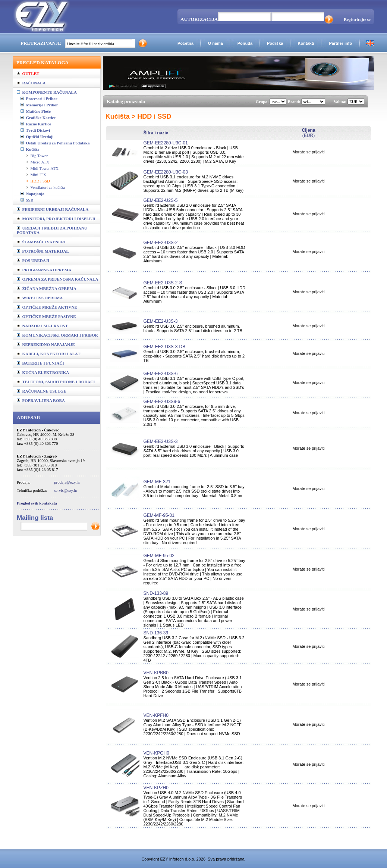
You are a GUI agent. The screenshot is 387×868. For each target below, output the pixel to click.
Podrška (275, 43)
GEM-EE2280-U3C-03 (165, 172)
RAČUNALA (31, 83)
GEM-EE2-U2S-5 (160, 200)
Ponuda (245, 43)
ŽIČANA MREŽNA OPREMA (47, 288)
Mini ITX (38, 175)
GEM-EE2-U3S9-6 (162, 402)
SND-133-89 (156, 593)
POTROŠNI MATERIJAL (43, 251)
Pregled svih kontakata (37, 503)
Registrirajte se (357, 19)
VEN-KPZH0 (156, 788)
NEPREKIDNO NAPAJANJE (46, 344)
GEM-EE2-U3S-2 (160, 243)
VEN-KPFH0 (156, 715)
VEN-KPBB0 (156, 673)
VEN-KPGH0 (156, 753)
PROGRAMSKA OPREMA (44, 270)
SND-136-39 (156, 633)
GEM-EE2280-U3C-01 (165, 143)
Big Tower (39, 156)
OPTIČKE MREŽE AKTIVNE (47, 307)
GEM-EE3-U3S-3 (160, 441)
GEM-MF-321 (157, 482)
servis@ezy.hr (66, 490)
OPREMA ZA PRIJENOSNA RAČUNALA (57, 279)
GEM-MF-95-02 (159, 556)
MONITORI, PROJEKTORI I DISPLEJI (56, 219)
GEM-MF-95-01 (159, 515)
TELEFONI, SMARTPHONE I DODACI (56, 382)
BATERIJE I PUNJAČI (40, 363)
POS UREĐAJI (33, 260)
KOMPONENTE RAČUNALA (47, 92)
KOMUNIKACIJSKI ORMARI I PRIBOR (57, 335)
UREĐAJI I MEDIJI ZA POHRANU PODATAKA (52, 230)
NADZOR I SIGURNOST (42, 326)
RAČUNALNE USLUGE (42, 391)
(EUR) (308, 133)
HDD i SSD (40, 181)
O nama (215, 43)
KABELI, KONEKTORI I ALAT (49, 354)
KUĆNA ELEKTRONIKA (43, 372)
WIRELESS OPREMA (40, 298)
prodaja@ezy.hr (67, 482)
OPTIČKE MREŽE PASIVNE (46, 316)
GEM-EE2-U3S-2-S (163, 283)
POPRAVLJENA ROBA (41, 400)
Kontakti (306, 43)
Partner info (340, 43)
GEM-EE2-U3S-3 (160, 321)
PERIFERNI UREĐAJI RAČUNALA (53, 209)
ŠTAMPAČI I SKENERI (41, 242)
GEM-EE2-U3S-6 (160, 374)
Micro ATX (40, 162)
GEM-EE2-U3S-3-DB (164, 347)
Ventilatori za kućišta (48, 187)
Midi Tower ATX (45, 168)
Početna (185, 43)
